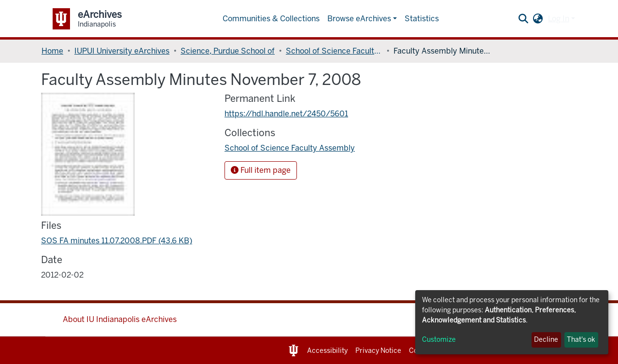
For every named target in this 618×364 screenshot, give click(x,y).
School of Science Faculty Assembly (334, 51)
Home (52, 51)
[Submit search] (524, 19)
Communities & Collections (271, 19)
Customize (439, 340)
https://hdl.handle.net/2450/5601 (286, 114)
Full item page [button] (261, 170)
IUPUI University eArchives (122, 51)
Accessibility (327, 351)
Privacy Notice (378, 351)
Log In (559, 19)
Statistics (422, 19)
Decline (546, 340)
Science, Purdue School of (228, 51)
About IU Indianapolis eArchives (120, 319)
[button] (538, 19)
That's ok (581, 340)
